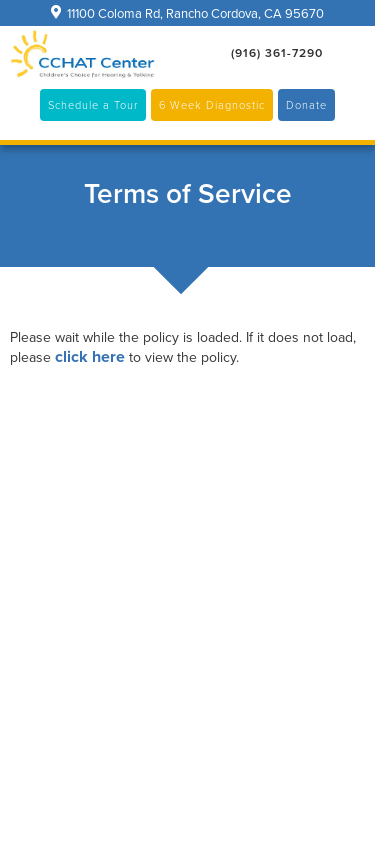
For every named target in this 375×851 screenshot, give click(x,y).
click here (90, 356)
